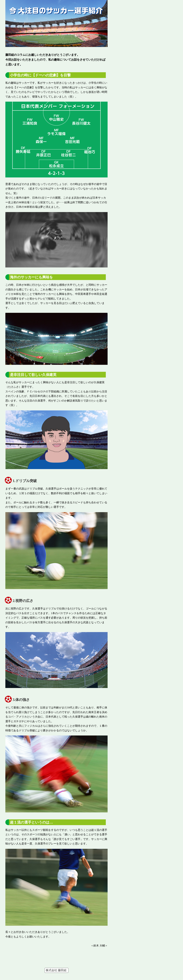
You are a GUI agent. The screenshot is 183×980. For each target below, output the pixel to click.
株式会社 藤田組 (56, 970)
